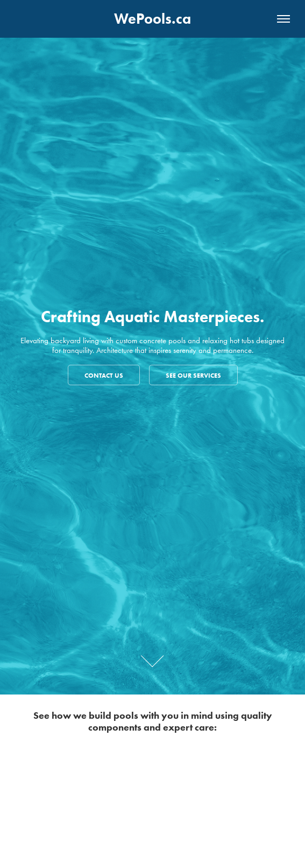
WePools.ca (152, 19)
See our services (193, 375)
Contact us (104, 375)
